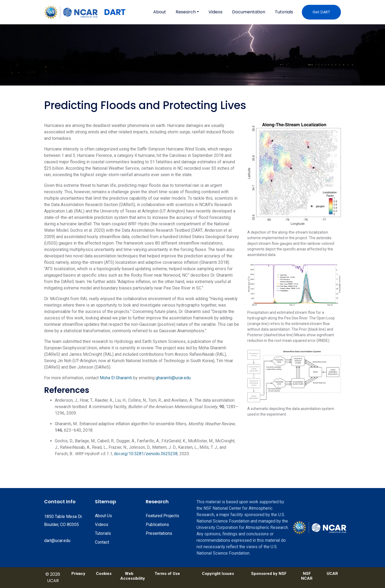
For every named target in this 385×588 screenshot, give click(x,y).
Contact (102, 542)
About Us (103, 516)
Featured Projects (162, 516)
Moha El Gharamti (116, 378)
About (160, 12)
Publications (157, 525)
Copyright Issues (218, 574)
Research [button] (186, 12)
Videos (215, 12)
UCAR (332, 574)
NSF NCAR (307, 576)
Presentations (159, 533)
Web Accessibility (129, 576)
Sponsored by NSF (269, 574)
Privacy (78, 574)
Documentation (249, 12)
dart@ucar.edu (57, 541)
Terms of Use (167, 574)
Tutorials (284, 12)
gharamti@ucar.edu (173, 378)
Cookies (104, 574)
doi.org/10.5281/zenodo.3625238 (146, 454)
